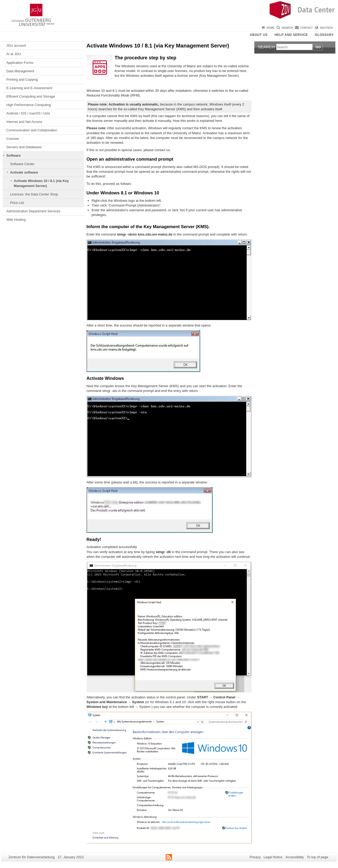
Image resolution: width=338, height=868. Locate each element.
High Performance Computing (29, 105)
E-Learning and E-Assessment (29, 88)
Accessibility (295, 857)
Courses (13, 139)
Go (318, 47)
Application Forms (20, 63)
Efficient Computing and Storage (31, 96)
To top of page (318, 857)
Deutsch (326, 28)
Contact (306, 28)
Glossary (324, 35)
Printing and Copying (22, 80)
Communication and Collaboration (32, 130)
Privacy (255, 857)
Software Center (22, 164)
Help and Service (291, 35)
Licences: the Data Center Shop (34, 194)
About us (259, 35)
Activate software (24, 172)
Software (13, 155)
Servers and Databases (24, 147)
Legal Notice (273, 857)
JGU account (16, 45)
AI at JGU (14, 54)
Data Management (20, 71)
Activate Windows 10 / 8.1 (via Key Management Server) (41, 183)
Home (270, 28)
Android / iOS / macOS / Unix (28, 113)
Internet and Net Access (24, 122)
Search (287, 28)
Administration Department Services (33, 211)
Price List (17, 203)
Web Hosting (16, 220)
